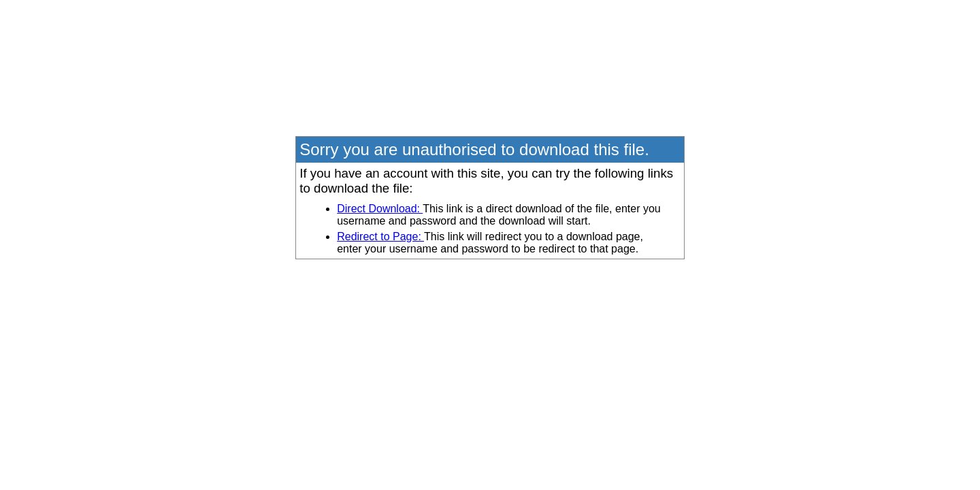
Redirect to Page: (380, 236)
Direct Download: (380, 209)
